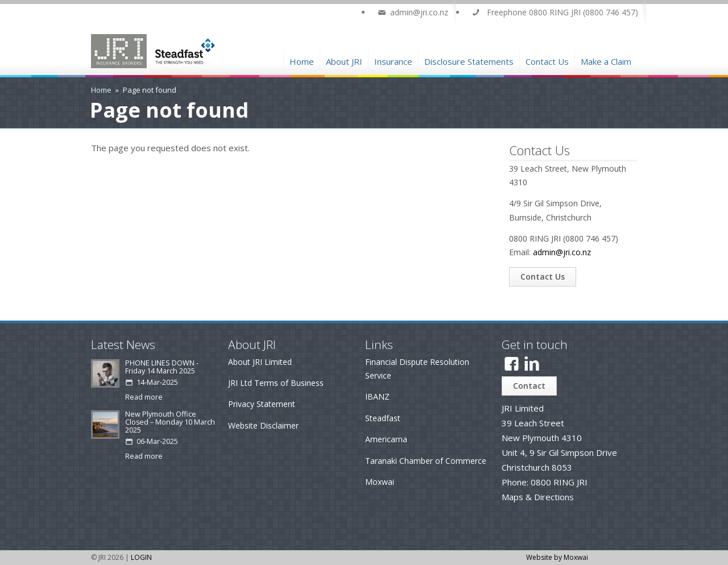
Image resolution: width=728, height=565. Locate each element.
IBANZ (377, 396)
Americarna (386, 439)
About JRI (344, 60)
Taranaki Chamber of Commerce (426, 461)
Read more (144, 397)
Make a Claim (606, 60)
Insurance (393, 60)
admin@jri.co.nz (562, 252)
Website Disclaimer (263, 425)
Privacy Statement (262, 404)
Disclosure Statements (469, 60)
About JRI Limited (260, 362)
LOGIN (141, 557)
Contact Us (547, 60)
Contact (529, 386)
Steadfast (383, 418)
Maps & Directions (538, 497)
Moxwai (380, 482)
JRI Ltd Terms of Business (276, 383)
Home (302, 60)
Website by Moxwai (557, 557)
